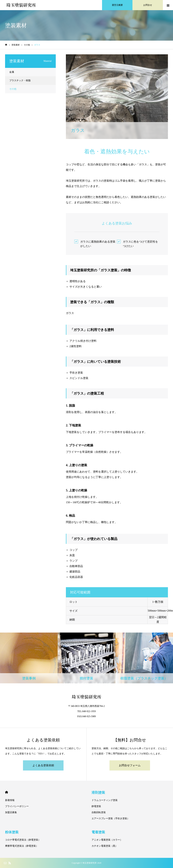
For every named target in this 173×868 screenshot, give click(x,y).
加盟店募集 (11, 812)
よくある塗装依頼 (43, 765)
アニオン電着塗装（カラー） (107, 840)
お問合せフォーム (130, 765)
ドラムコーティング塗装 (105, 800)
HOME (7, 792)
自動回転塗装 (99, 812)
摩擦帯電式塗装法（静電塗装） (22, 846)
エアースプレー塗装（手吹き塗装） (110, 818)
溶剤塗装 (98, 793)
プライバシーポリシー (17, 806)
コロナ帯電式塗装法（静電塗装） (23, 840)
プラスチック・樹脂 (20, 80)
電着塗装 (98, 832)
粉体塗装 (12, 832)
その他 (78, 57)
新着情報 (10, 800)
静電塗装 (96, 806)
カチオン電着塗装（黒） (105, 846)
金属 (12, 72)
